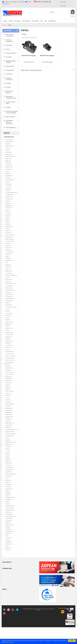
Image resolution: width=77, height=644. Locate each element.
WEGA (7, 231)
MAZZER (8, 533)
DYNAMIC (8, 417)
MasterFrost (8, 154)
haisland (7, 292)
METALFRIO (8, 322)
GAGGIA (7, 243)
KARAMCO (8, 379)
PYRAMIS (8, 529)
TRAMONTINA (9, 497)
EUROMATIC (8, 423)
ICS (6, 451)
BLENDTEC (8, 328)
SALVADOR (8, 470)
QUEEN (7, 224)
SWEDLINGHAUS (10, 434)
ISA (6, 182)
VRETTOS (8, 313)
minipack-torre (9, 432)
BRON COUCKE (9, 360)
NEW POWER (9, 404)
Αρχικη (4, 25)
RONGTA (8, 316)
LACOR (7, 400)
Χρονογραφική (9, 156)
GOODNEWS (9, 352)
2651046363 (14, 2)
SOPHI (7, 540)
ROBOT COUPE (9, 356)
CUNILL (7, 269)
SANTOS (8, 337)
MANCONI (8, 444)
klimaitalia (8, 142)
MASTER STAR (9, 290)
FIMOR (7, 265)
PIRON (7, 482)
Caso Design (9, 286)
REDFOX (7, 169)
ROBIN (7, 527)
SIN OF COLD (9, 508)
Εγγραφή (64, 2)
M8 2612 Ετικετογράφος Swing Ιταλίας (52, 56)
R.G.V (7, 349)
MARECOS (8, 324)
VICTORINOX (9, 531)
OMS (7, 546)
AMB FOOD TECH (10, 442)
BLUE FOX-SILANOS (10, 275)
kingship (7, 493)
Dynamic (8, 271)
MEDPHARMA (9, 299)
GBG (7, 220)
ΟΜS (7, 448)
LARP (7, 201)
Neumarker (8, 226)
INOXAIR (8, 381)
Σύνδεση (64, 6)
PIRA (7, 229)
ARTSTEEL (8, 410)
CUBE (7, 326)
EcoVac (7, 214)
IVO (6, 309)
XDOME (7, 258)
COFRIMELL (8, 301)
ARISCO (7, 366)
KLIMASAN (8, 176)
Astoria (7, 148)
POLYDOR (8, 207)
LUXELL (7, 393)
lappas (7, 161)
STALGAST (8, 476)
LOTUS (7, 186)
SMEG (7, 178)
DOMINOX (8, 468)
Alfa (6, 150)
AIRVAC (7, 523)
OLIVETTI (8, 463)
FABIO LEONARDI (10, 474)
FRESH (7, 163)
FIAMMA (8, 419)
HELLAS (7, 167)
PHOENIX (8, 521)
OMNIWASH (8, 408)
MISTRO (7, 446)
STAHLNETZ (8, 518)
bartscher (8, 140)
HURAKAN (8, 412)
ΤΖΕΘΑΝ (8, 273)
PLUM (7, 491)
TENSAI (7, 184)
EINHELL (8, 250)
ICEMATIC (8, 288)
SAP (6, 438)
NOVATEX (8, 383)
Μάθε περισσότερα (10, 642)
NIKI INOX (8, 332)
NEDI (7, 385)
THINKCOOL (8, 525)
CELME (7, 421)
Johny (7, 218)
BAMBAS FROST (9, 284)
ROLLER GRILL (9, 358)
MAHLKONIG (9, 239)
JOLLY (7, 453)
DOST (7, 311)
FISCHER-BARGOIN (10, 193)
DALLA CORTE (9, 235)
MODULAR (8, 279)
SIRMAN (7, 305)
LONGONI (8, 542)
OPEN (7, 457)
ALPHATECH (8, 294)
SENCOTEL (8, 341)
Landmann (8, 197)
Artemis (7, 216)
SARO (7, 256)
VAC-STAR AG (9, 354)
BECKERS (8, 254)
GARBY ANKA (9, 146)
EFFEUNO (8, 485)
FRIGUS (7, 487)
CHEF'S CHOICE (9, 372)
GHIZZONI (8, 425)
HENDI (7, 222)
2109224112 (5, 4)
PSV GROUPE (9, 436)
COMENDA (8, 514)
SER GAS (8, 165)
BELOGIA (8, 233)
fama (7, 144)
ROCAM (7, 406)
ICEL (7, 504)
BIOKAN (7, 376)
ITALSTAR (8, 345)
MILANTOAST (9, 180)
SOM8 (7, 320)
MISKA (7, 440)
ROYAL (7, 389)
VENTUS (7, 480)
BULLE (7, 550)
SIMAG (7, 173)
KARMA (7, 387)
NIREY (7, 303)
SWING (7, 461)
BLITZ (7, 455)
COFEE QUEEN (9, 241)
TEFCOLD (8, 199)
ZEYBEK (7, 402)
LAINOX (7, 188)
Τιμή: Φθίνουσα (33, 38)
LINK (7, 330)
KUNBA (7, 427)
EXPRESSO (8, 368)
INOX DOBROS (9, 516)
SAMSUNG (8, 544)
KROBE (7, 396)
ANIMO (7, 339)
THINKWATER (9, 506)
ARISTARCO (8, 489)
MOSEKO (8, 267)
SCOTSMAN (8, 252)
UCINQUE (8, 296)
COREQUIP (8, 538)
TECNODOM (9, 335)
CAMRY (7, 212)
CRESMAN (8, 499)
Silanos (7, 159)
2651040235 (21, 2)
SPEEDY (7, 459)
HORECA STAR (9, 510)
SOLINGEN (8, 195)
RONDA (7, 246)
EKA (6, 495)
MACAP (7, 343)
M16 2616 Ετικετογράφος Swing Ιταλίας (34, 56)
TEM (7, 210)
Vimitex (7, 152)
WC (6, 318)
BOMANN (8, 260)
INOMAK (8, 415)
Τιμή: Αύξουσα (25, 38)
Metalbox (8, 205)
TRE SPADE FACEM (10, 307)
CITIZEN (7, 465)
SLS (6, 478)
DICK (7, 190)
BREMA (7, 548)
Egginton (8, 203)
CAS (6, 277)
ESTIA (7, 502)
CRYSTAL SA (8, 374)
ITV (6, 171)
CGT (6, 398)
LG (6, 535)
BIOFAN (7, 370)
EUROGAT (8, 237)
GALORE (7, 472)
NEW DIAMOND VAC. (11, 429)
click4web (38, 627)
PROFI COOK (9, 391)
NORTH (7, 248)
